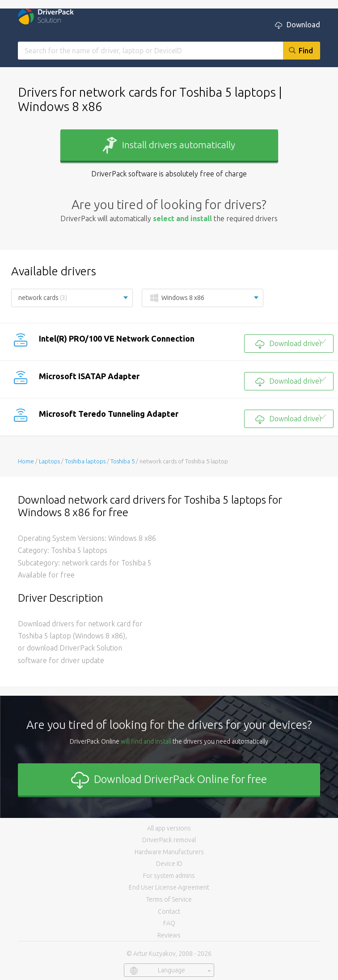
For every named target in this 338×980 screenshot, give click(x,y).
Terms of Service (169, 899)
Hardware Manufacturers (169, 852)
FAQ (169, 923)
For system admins (169, 876)
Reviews (169, 935)
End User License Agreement (169, 887)
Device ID (169, 864)
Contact (169, 912)
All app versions (169, 828)
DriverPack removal (169, 840)
